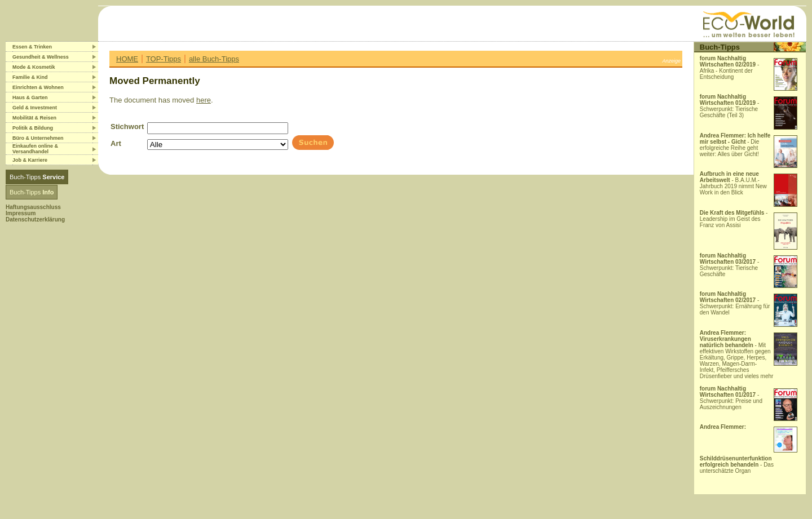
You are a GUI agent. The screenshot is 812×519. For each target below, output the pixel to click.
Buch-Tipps (37, 177)
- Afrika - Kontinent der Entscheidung (730, 68)
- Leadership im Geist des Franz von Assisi (734, 219)
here (204, 100)
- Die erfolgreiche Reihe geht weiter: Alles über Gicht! (735, 145)
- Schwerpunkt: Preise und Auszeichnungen (731, 398)
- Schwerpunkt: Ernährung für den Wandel (735, 303)
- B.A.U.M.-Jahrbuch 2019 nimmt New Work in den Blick (733, 183)
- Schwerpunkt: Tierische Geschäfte (730, 265)
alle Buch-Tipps (214, 59)
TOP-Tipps (164, 59)
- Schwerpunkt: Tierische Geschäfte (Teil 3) (730, 106)
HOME (127, 59)
